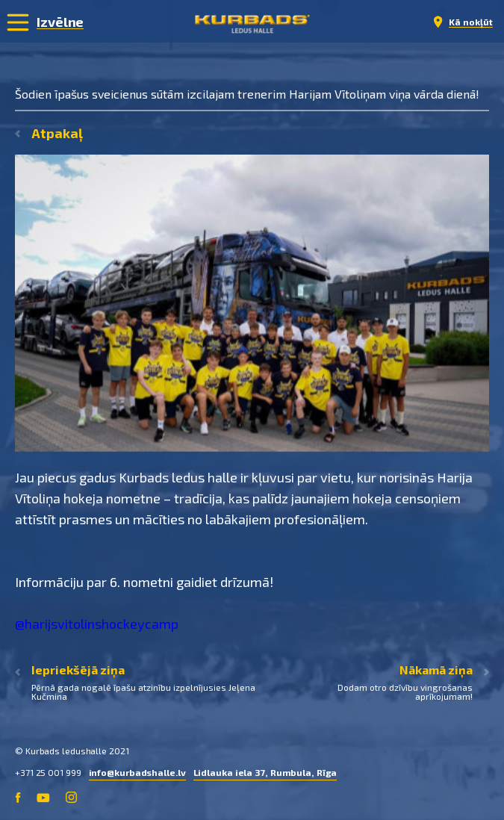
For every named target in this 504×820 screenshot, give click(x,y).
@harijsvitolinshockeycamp (97, 624)
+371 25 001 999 (48, 772)
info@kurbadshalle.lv (137, 772)
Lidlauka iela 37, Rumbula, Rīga (265, 772)
